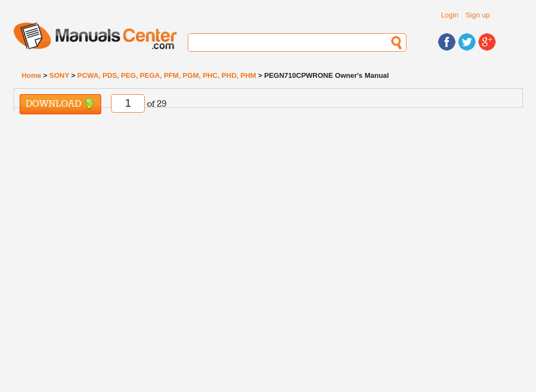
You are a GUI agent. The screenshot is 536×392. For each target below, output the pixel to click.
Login (449, 15)
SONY (60, 75)
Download (60, 104)
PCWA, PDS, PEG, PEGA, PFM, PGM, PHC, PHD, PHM (167, 75)
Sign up (478, 15)
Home (32, 75)
